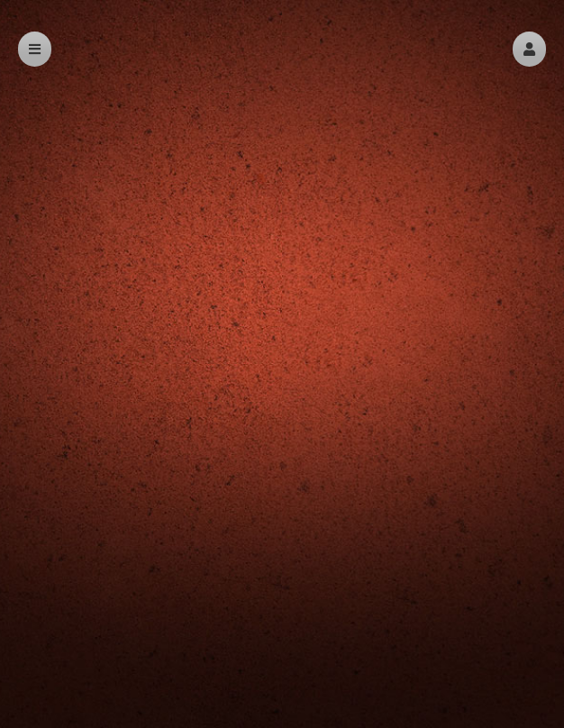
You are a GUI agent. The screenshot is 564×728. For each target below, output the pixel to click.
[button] (529, 49)
